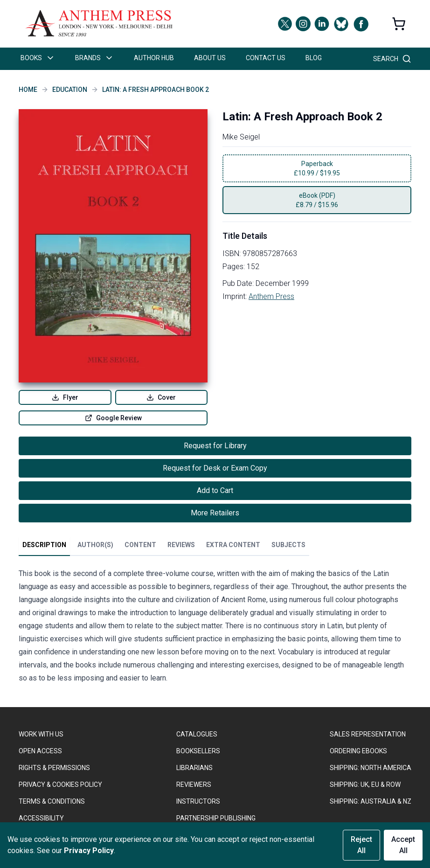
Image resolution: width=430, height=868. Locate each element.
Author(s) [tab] (95, 545)
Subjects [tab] (288, 545)
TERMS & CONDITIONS (52, 801)
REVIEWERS (194, 785)
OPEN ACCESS (40, 751)
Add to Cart (215, 490)
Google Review (113, 418)
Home (28, 90)
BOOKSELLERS (198, 751)
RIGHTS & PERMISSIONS (54, 768)
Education (70, 90)
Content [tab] (140, 545)
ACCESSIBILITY (41, 818)
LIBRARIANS (194, 768)
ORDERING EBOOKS (358, 751)
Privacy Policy (89, 851)
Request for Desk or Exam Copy (215, 468)
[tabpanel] (215, 628)
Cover (161, 397)
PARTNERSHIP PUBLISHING (216, 818)
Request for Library (215, 446)
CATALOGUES (197, 734)
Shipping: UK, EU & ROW (365, 785)
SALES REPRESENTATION (368, 734)
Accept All (403, 845)
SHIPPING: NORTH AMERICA (371, 768)
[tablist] (164, 547)
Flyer (65, 397)
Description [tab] (44, 545)
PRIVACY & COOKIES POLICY (60, 785)
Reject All (361, 845)
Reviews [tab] (181, 545)
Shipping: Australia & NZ (371, 801)
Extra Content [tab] (233, 545)
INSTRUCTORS (198, 801)
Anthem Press (271, 296)
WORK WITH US (41, 734)
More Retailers (215, 513)
